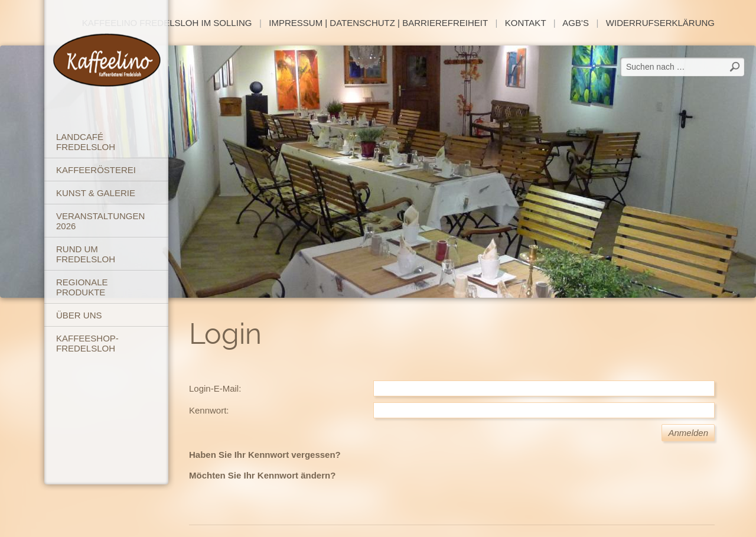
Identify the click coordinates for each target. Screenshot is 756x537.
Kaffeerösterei (96, 170)
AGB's (576, 23)
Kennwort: (209, 410)
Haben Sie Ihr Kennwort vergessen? (265, 455)
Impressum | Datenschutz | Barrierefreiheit (378, 23)
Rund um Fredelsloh (86, 254)
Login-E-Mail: (215, 388)
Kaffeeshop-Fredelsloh (87, 343)
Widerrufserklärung (660, 23)
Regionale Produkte (82, 287)
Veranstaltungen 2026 (100, 221)
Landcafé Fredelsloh (86, 142)
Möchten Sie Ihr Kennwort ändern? (262, 475)
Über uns (79, 315)
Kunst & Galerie (96, 193)
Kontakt (525, 23)
